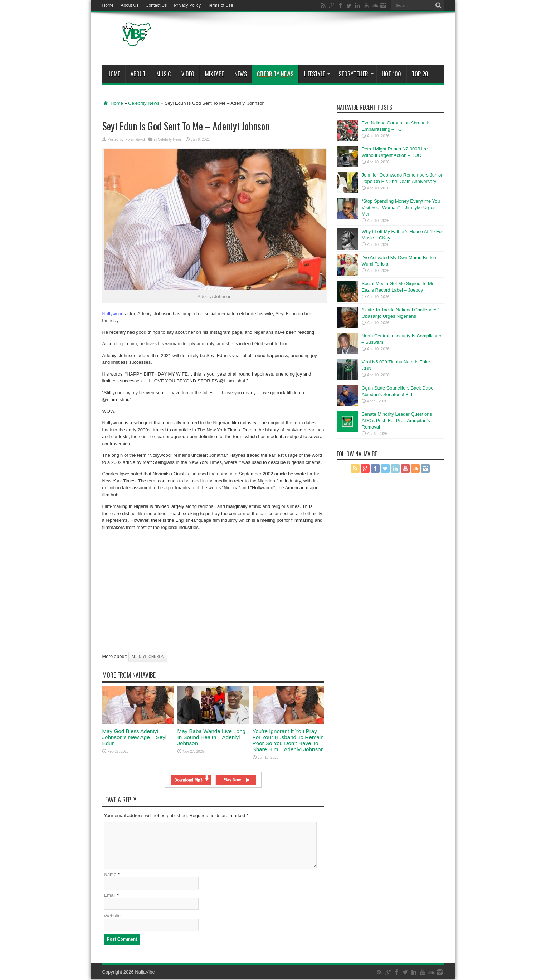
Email (110, 896)
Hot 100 (391, 74)
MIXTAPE (214, 74)
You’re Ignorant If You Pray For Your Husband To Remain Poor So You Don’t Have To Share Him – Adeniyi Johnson (288, 740)
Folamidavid (135, 140)
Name (110, 875)
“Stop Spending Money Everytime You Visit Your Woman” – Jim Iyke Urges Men (401, 207)
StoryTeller (356, 74)
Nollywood (113, 314)
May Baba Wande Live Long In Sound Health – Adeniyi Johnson (211, 737)
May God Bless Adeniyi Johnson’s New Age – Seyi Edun (135, 737)
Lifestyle (317, 74)
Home (108, 5)
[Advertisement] (314, 40)
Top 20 (420, 74)
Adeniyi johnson (148, 657)
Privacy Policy (187, 5)
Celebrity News (275, 74)
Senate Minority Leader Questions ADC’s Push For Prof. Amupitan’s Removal (397, 420)
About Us (130, 5)
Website (113, 917)
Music (164, 74)
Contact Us (156, 5)
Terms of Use (221, 5)
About (138, 74)
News (241, 74)
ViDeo (188, 74)
